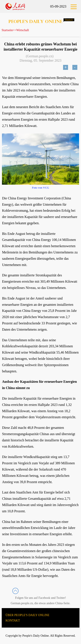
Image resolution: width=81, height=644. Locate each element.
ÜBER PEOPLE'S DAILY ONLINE (28, 615)
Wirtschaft (23, 30)
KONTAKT (13, 621)
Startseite (7, 30)
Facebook (44, 598)
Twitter (60, 598)
